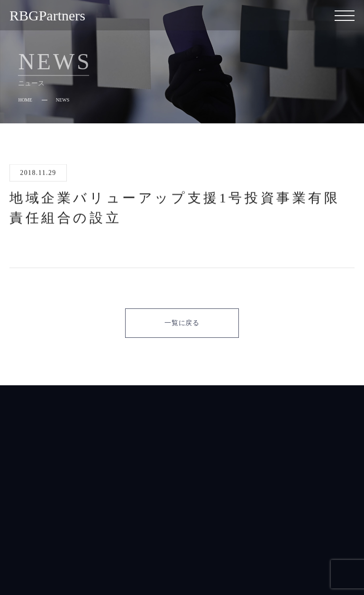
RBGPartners (47, 15)
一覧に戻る (182, 323)
